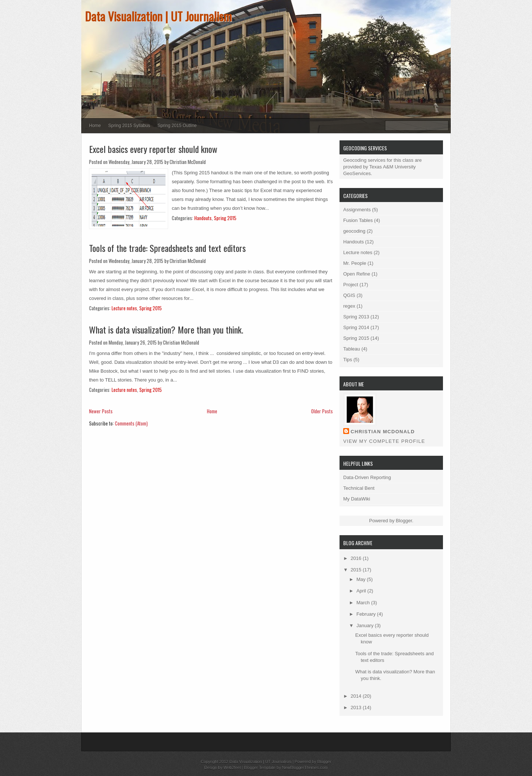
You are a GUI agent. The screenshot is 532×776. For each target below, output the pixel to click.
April (362, 591)
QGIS (349, 295)
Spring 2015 (225, 218)
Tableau (352, 349)
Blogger (404, 521)
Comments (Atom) (131, 423)
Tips (348, 360)
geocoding (354, 231)
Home (95, 126)
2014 (357, 696)
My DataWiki (357, 499)
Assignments (357, 210)
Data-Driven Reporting (367, 477)
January (366, 625)
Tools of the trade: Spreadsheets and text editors (167, 248)
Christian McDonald (383, 432)
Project (351, 285)
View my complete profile (384, 441)
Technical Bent (359, 488)
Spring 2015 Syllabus (129, 126)
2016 (357, 558)
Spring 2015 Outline (177, 126)
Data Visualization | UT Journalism (158, 16)
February (367, 614)
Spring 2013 (356, 317)
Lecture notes (124, 308)
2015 (357, 570)
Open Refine (357, 274)
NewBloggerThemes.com (305, 768)
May (362, 579)
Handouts (203, 218)
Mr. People (355, 263)
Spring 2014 (356, 327)
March (364, 603)
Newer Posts (101, 411)
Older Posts (322, 411)
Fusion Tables (358, 220)
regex (349, 306)
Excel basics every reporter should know (153, 149)
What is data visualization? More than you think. (166, 329)
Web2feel (232, 768)
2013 (357, 707)
